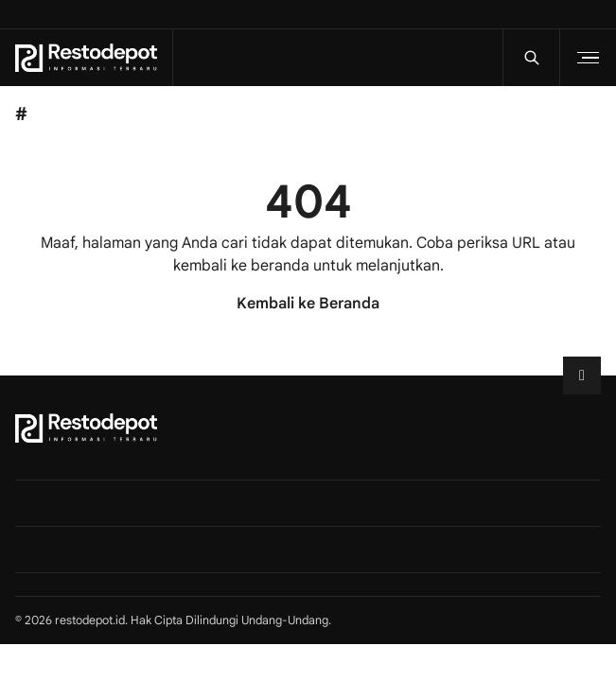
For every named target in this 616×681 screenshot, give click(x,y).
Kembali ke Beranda (308, 304)
